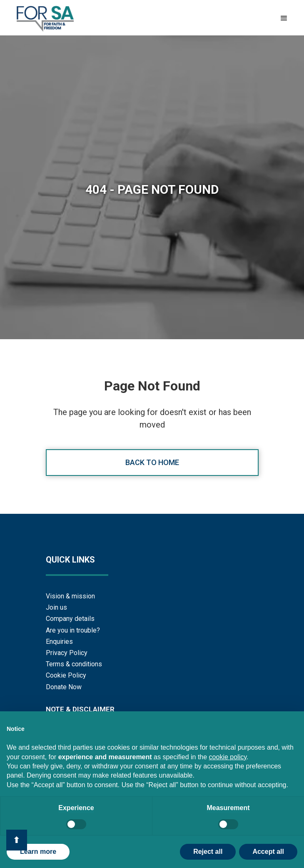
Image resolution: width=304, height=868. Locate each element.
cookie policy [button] (228, 757)
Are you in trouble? (73, 630)
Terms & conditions (74, 664)
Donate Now (64, 687)
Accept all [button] (268, 852)
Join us (56, 607)
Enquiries (59, 642)
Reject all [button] (208, 852)
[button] (284, 18)
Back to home (152, 462)
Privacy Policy (67, 653)
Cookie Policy (66, 675)
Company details (70, 619)
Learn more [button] (38, 852)
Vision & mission (70, 596)
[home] (43, 19)
